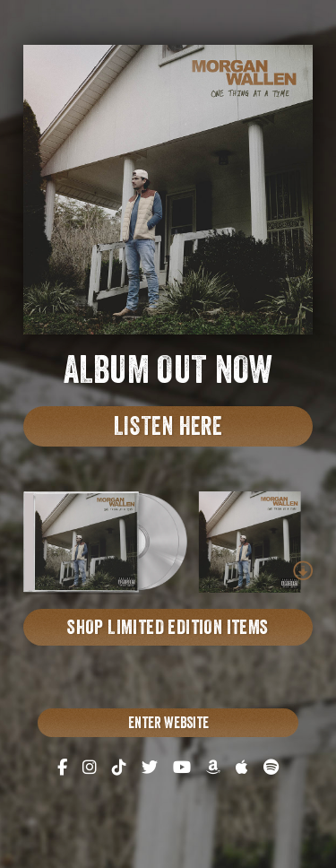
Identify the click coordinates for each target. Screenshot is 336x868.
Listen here (168, 430)
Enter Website (168, 725)
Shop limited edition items (168, 629)
